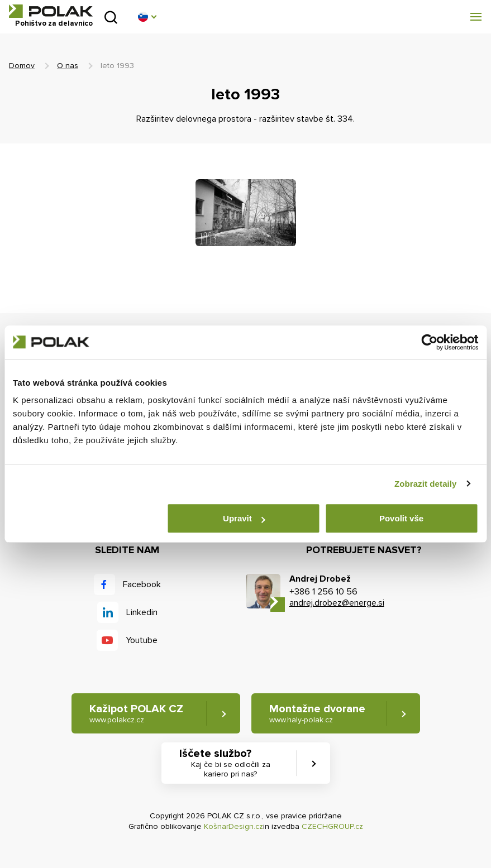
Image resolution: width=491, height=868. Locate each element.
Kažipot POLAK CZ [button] (136, 714)
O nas (68, 66)
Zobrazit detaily (426, 484)
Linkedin (142, 612)
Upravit (244, 518)
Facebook (142, 584)
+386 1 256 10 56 (323, 592)
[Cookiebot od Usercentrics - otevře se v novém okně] (429, 342)
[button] (147, 17)
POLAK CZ (51, 11)
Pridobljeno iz (111, 17)
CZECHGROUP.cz (332, 826)
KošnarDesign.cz (233, 826)
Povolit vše (401, 518)
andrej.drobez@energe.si (337, 603)
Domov (22, 66)
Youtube (142, 640)
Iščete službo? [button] (231, 763)
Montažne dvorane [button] (317, 714)
